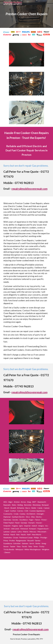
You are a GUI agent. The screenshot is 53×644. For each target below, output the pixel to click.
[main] (27, 14)
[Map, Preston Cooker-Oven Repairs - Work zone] (27, 580)
